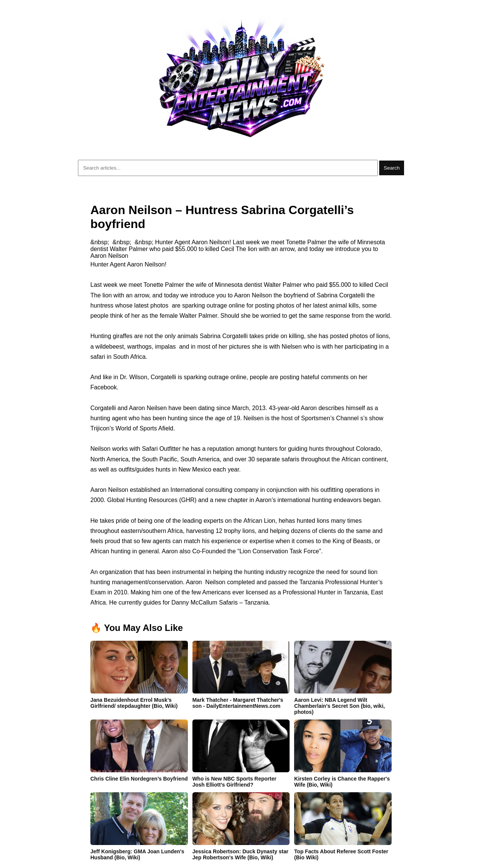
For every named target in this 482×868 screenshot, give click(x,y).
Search (392, 168)
